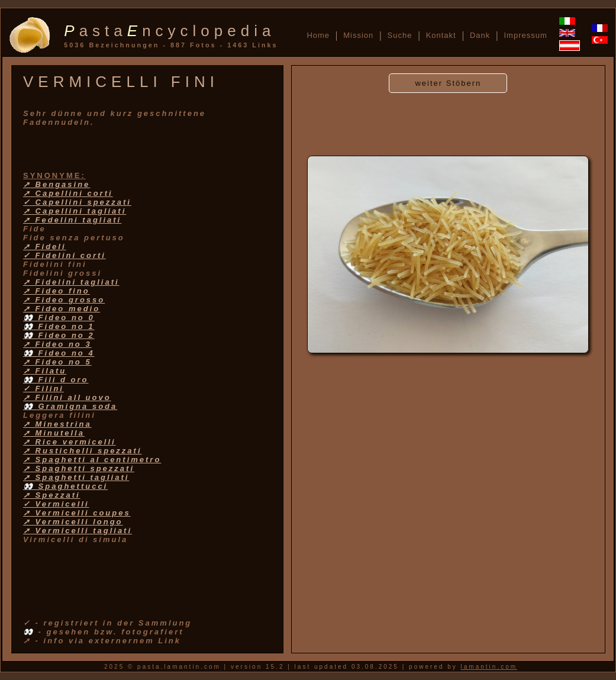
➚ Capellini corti (68, 193)
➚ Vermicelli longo (73, 522)
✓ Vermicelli (56, 504)
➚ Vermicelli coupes (77, 513)
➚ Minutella (54, 433)
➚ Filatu (45, 371)
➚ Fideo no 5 (57, 362)
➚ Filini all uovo (67, 397)
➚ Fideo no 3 (57, 344)
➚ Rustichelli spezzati (83, 451)
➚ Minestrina (57, 424)
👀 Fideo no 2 (59, 335)
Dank (480, 35)
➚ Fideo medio (62, 309)
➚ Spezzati (52, 495)
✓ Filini (43, 389)
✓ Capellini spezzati (77, 202)
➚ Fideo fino (57, 291)
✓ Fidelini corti (64, 255)
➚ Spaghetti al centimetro (92, 460)
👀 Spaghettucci (65, 486)
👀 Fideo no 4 (59, 353)
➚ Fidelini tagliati (71, 282)
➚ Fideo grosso (64, 300)
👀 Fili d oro (56, 380)
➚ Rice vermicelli (70, 442)
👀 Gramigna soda (70, 406)
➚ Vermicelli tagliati (78, 531)
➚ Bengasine (57, 184)
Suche (400, 35)
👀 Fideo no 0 (59, 318)
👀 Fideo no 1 (59, 326)
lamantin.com (489, 667)
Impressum (525, 35)
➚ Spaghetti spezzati (79, 468)
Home (318, 35)
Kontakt (441, 35)
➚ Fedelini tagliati (72, 220)
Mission (358, 35)
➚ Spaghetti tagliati (76, 477)
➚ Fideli (45, 246)
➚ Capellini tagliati (75, 211)
